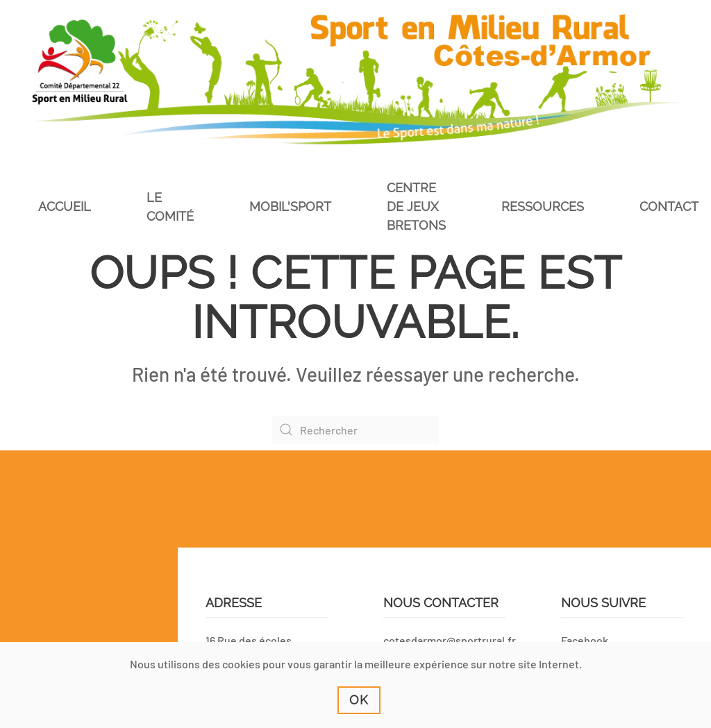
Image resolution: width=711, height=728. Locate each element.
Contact (669, 206)
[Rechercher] (355, 430)
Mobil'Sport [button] (290, 206)
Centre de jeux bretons (416, 206)
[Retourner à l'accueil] (355, 79)
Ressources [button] (543, 206)
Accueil (65, 206)
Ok (359, 700)
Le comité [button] (170, 207)
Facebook (585, 640)
